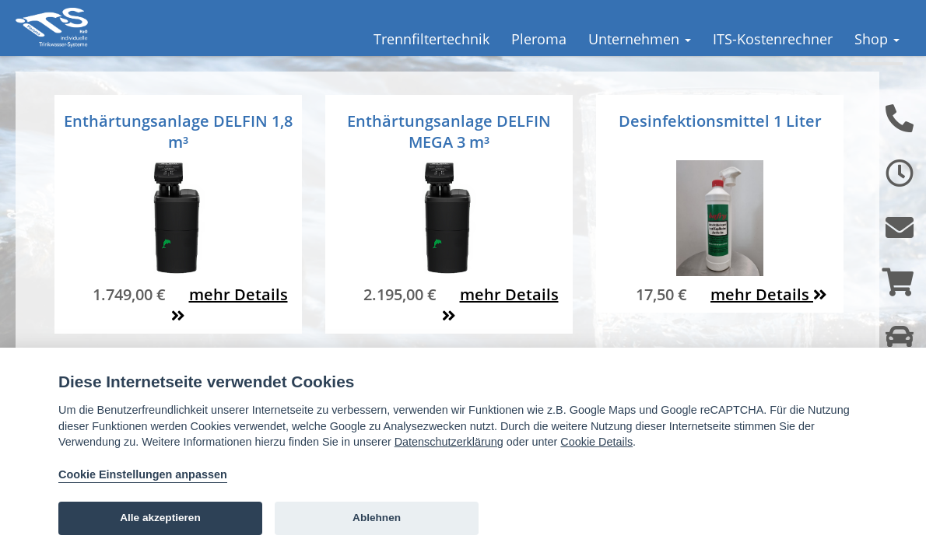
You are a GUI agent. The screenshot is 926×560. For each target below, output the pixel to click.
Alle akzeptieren (160, 518)
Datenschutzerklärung (449, 442)
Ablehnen (377, 518)
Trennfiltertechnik (431, 39)
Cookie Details (596, 442)
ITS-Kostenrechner (773, 39)
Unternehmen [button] (640, 39)
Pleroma (539, 39)
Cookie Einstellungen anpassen (143, 474)
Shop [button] (877, 39)
